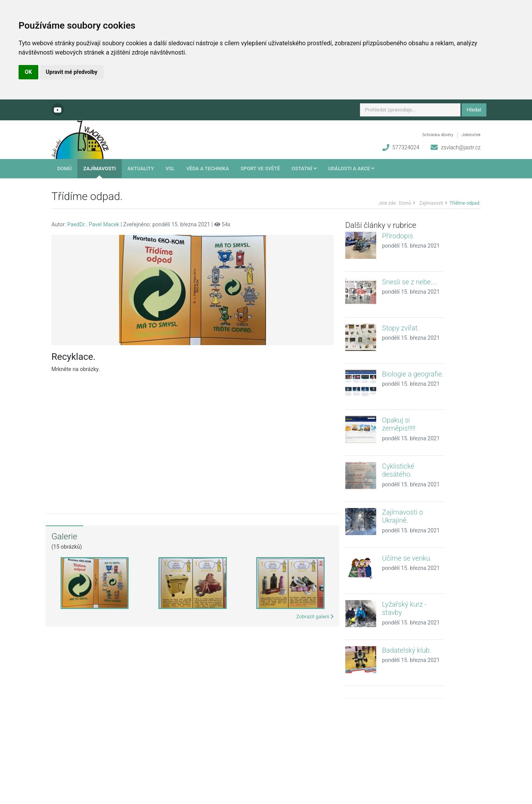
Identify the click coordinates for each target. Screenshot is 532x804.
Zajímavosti (99, 168)
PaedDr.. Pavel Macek (93, 224)
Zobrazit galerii (315, 617)
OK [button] (28, 72)
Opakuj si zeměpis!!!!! (399, 424)
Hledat (474, 110)
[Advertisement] (193, 438)
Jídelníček (471, 135)
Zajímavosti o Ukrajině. (402, 516)
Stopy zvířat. (401, 328)
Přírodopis (397, 236)
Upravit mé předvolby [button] (72, 72)
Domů (64, 168)
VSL (170, 168)
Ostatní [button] (304, 168)
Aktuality (141, 168)
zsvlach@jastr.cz (461, 147)
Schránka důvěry (438, 135)
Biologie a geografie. (413, 374)
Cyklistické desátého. (398, 470)
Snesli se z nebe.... (410, 282)
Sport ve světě (260, 168)
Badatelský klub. (407, 650)
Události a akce (351, 168)
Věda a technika (208, 168)
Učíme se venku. (407, 558)
